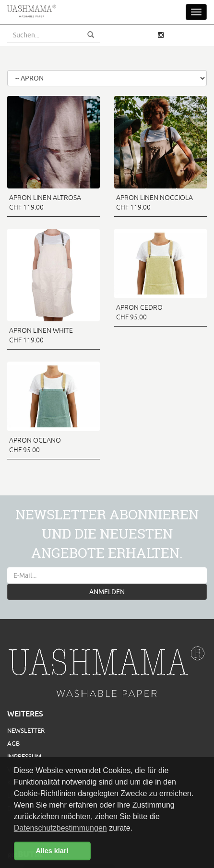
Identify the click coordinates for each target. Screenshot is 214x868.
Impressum (24, 756)
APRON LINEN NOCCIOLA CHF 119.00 (155, 202)
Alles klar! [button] (52, 851)
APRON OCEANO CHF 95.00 (35, 445)
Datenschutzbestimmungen (60, 828)
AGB (13, 743)
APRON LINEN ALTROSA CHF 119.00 (45, 202)
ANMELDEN (107, 592)
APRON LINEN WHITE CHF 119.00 (41, 335)
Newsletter (26, 730)
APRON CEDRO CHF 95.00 (139, 312)
